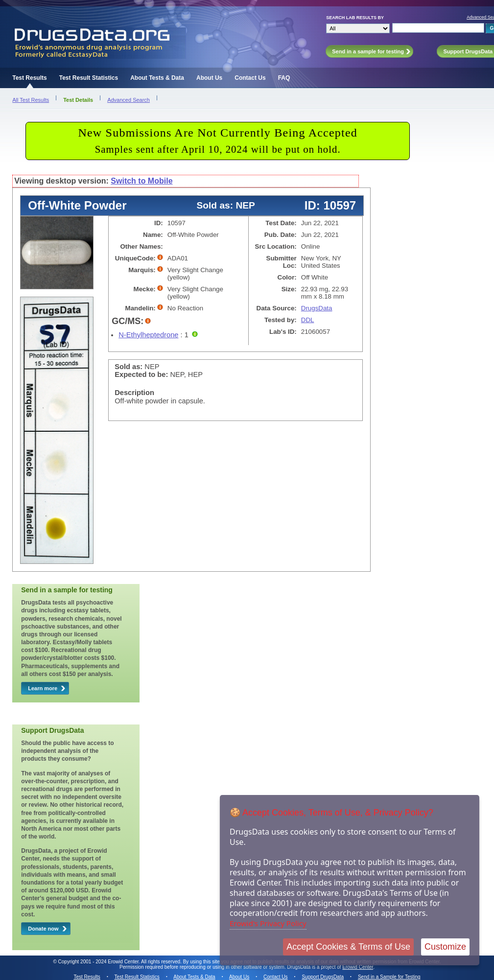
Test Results (29, 78)
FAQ (284, 78)
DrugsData (317, 308)
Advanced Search (129, 100)
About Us (209, 78)
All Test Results (31, 100)
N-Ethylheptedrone (148, 335)
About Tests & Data (157, 78)
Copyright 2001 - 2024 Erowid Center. (99, 962)
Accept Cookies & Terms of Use (348, 947)
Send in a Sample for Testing (389, 977)
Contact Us (250, 78)
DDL (308, 320)
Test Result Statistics (89, 78)
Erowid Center (358, 967)
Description (134, 393)
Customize (445, 947)
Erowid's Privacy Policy (268, 923)
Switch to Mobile (141, 181)
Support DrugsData (323, 977)
